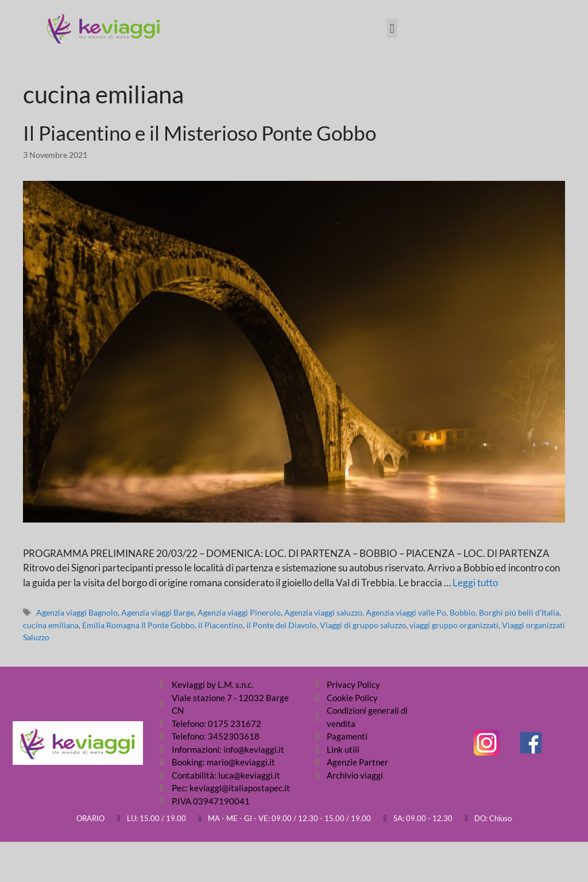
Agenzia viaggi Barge (158, 612)
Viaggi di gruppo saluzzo (363, 625)
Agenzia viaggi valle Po (406, 612)
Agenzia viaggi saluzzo (323, 612)
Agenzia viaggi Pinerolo (239, 612)
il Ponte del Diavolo (281, 625)
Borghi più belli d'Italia (519, 612)
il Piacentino (220, 625)
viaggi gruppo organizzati (454, 625)
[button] (392, 28)
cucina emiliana (51, 625)
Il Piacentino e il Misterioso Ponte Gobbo (200, 133)
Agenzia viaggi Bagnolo (77, 612)
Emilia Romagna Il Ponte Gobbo (138, 625)
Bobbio (463, 612)
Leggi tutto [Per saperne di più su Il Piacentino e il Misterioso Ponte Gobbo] (475, 583)
